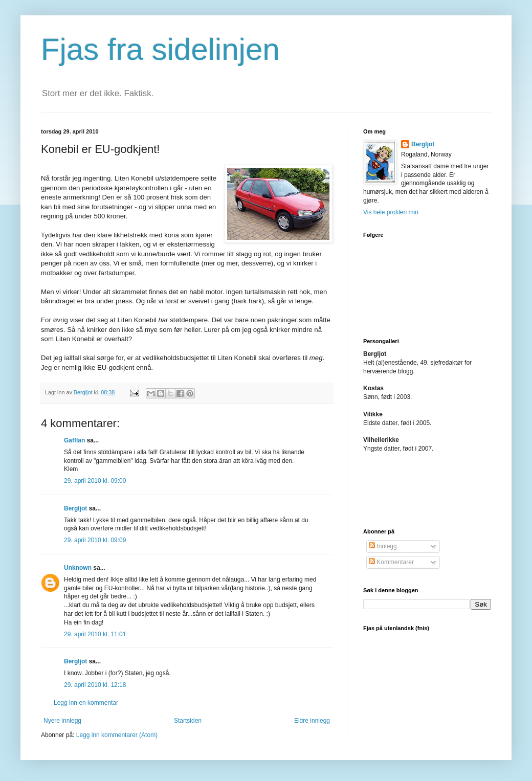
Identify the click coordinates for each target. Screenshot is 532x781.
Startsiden (188, 721)
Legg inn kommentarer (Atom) (117, 735)
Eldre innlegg (312, 721)
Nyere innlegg (62, 721)
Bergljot (75, 508)
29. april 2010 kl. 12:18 (95, 685)
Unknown (78, 568)
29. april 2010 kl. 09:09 (95, 540)
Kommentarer (391, 562)
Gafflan (74, 440)
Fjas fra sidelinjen (160, 49)
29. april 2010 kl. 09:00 (95, 481)
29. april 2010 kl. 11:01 (95, 634)
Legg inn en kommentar (86, 703)
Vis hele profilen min (391, 212)
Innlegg (383, 546)
